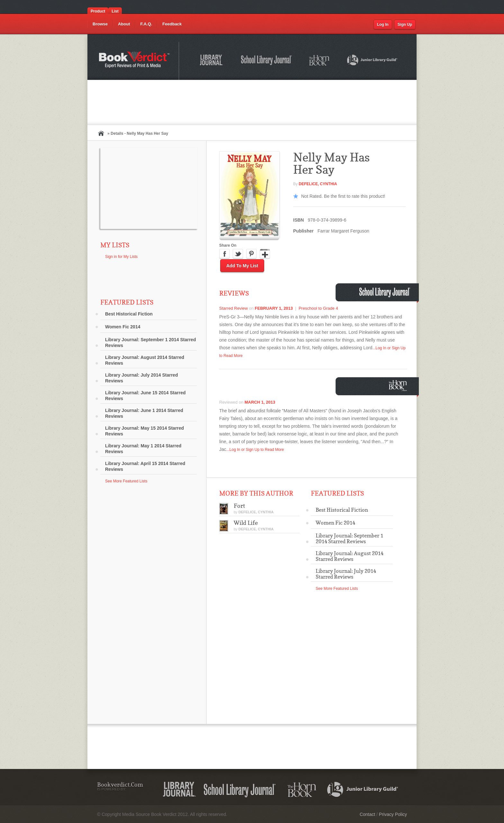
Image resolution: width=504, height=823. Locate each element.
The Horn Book (320, 61)
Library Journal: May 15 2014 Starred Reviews (144, 431)
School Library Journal (267, 61)
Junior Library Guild (373, 61)
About (124, 24)
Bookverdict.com (135, 61)
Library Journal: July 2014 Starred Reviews (141, 378)
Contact (367, 814)
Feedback (172, 24)
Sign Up (405, 24)
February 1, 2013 (274, 308)
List (115, 11)
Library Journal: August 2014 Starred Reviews (145, 360)
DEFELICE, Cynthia (318, 184)
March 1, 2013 (260, 402)
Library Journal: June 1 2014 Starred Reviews (144, 413)
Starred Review (234, 308)
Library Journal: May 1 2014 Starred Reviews (143, 449)
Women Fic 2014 (123, 327)
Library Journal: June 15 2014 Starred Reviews (145, 396)
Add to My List (242, 266)
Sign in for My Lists (121, 257)
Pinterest (251, 254)
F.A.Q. (146, 24)
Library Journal (212, 61)
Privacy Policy (393, 814)
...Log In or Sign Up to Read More (255, 450)
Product (98, 11)
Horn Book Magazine (400, 385)
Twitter (238, 254)
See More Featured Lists (126, 481)
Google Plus (265, 254)
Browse (100, 24)
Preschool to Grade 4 (318, 308)
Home (101, 133)
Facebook (224, 254)
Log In (383, 24)
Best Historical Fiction (129, 314)
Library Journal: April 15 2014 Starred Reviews (145, 466)
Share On (228, 245)
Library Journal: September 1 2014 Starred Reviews (150, 343)
